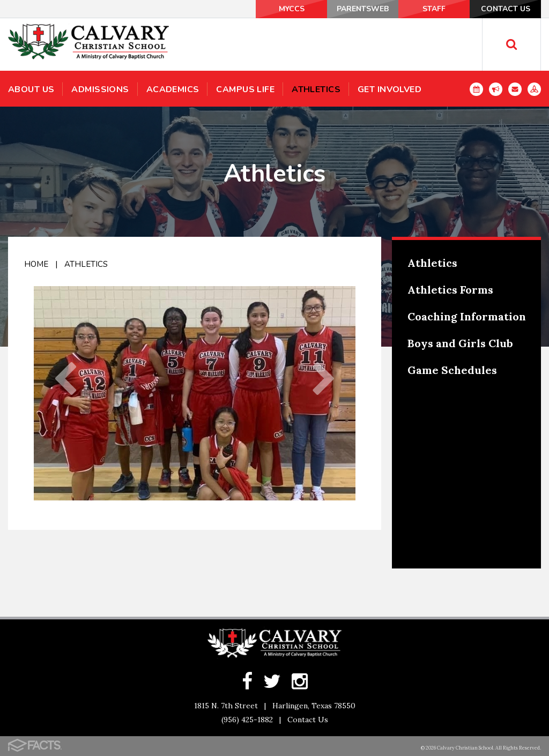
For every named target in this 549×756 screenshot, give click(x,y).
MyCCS (292, 9)
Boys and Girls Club (460, 343)
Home (36, 264)
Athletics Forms (450, 290)
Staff (434, 9)
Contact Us (506, 9)
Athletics (86, 264)
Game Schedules (452, 370)
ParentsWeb (363, 9)
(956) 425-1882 (247, 720)
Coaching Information (467, 316)
